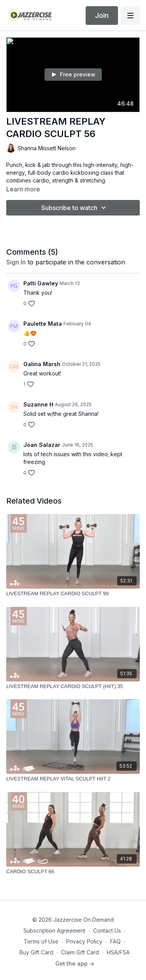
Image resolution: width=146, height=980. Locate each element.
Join (102, 15)
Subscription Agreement (54, 930)
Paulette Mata (43, 324)
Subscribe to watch (75, 208)
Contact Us (107, 930)
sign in (16, 262)
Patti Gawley (41, 283)
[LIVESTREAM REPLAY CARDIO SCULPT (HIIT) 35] (73, 686)
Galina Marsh (42, 364)
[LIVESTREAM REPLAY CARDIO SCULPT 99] (73, 594)
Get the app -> (75, 963)
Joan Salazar (42, 445)
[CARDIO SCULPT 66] (73, 872)
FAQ (115, 941)
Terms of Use (41, 941)
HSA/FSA (118, 952)
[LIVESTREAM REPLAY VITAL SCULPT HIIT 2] (73, 779)
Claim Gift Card (80, 952)
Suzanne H (38, 404)
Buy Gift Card (36, 952)
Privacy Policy (84, 941)
